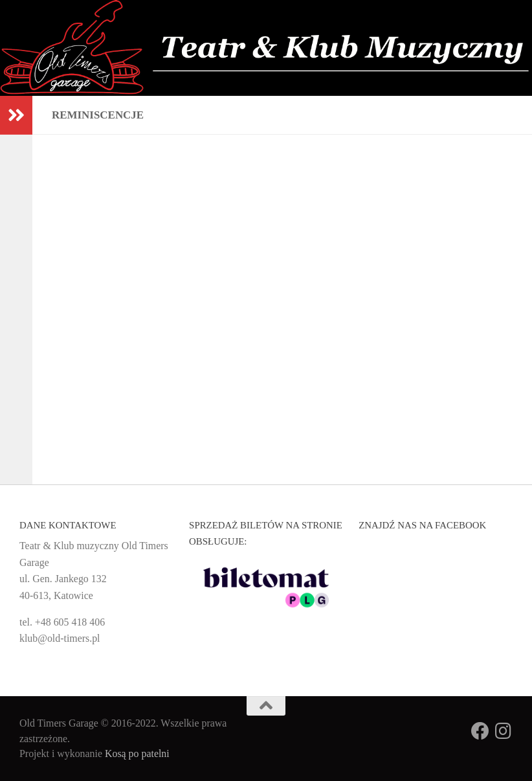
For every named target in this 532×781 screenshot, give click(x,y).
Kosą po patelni (137, 753)
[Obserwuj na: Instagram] (504, 731)
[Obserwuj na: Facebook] (480, 731)
